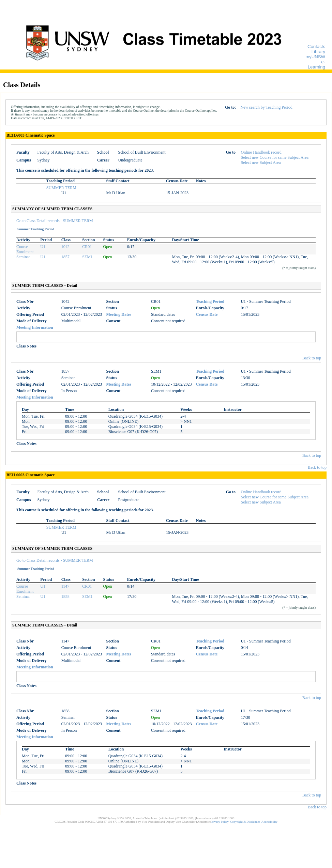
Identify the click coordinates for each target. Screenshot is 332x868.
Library (318, 52)
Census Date (207, 314)
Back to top (312, 358)
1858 (65, 596)
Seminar (23, 257)
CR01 (87, 247)
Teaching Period (210, 301)
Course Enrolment (25, 249)
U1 (43, 247)
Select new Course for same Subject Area (275, 157)
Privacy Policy (220, 822)
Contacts (316, 46)
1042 (65, 247)
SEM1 (87, 257)
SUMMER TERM (61, 188)
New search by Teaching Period (266, 107)
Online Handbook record (261, 152)
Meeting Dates (119, 314)
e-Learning (316, 64)
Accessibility (269, 822)
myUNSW (315, 57)
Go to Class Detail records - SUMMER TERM (55, 221)
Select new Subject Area (261, 162)
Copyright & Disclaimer (245, 822)
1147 (65, 586)
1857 (65, 257)
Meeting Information (35, 327)
